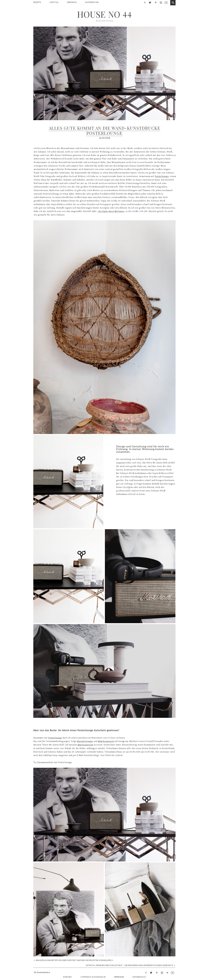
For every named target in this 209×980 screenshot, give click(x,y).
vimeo (167, 973)
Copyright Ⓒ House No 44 (93, 977)
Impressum (119, 977)
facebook (145, 2)
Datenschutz (139, 977)
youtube (166, 2)
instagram (161, 2)
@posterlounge (85, 741)
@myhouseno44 (106, 741)
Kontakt (68, 977)
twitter (150, 2)
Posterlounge (162, 176)
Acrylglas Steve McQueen (111, 211)
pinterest (155, 2)
